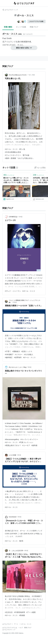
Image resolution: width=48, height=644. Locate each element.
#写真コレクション (26, 442)
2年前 (21, 217)
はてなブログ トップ (10, 10)
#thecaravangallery (12, 439)
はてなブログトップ (9, 630)
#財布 (21, 541)
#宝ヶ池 (22, 149)
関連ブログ (34, 27)
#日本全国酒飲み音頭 (13, 152)
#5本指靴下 (9, 354)
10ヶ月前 (32, 75)
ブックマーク (9, 175)
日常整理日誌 (13, 217)
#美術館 (22, 615)
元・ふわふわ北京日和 (16, 551)
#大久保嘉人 (29, 354)
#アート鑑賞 (31, 612)
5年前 (30, 367)
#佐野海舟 (18, 357)
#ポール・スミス (11, 149)
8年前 (26, 551)
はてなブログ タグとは (10, 628)
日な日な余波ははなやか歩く (18, 75)
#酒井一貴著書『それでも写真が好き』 (20, 158)
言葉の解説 (8, 27)
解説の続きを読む (24, 48)
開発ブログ (28, 628)
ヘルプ (21, 628)
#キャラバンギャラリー (29, 439)
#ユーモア (26, 445)
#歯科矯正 (9, 357)
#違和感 (34, 445)
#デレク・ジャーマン (13, 291)
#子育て (8, 351)
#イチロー (19, 354)
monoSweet (12, 517)
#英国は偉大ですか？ (13, 445)
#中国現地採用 (19, 612)
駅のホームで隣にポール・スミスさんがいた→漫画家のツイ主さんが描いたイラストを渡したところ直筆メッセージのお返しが (16, 180)
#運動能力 (16, 351)
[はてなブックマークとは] (17, 168)
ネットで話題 (21, 27)
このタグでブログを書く (36, 21)
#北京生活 (9, 612)
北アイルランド (9, 42)
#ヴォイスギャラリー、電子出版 (17, 155)
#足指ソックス (27, 351)
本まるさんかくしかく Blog (17, 367)
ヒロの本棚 (12, 455)
